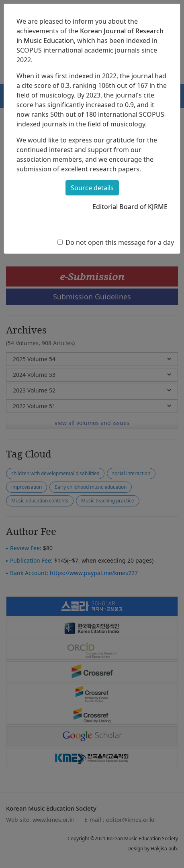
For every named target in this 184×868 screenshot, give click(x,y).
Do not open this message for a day (120, 242)
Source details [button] (92, 188)
